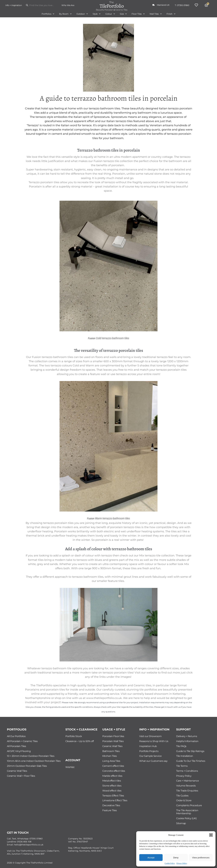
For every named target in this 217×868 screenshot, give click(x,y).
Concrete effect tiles (114, 771)
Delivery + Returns (187, 736)
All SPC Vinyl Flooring (19, 751)
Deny (176, 858)
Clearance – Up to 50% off (80, 741)
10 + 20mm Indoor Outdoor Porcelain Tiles (31, 756)
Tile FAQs (181, 746)
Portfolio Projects (149, 751)
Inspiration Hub (148, 746)
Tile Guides (182, 796)
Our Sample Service (150, 756)
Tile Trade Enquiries (187, 791)
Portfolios (48, 14)
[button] (211, 835)
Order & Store (184, 800)
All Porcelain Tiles (17, 746)
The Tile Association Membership (187, 812)
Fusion (92, 338)
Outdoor (82, 14)
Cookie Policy (170, 863)
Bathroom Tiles (111, 751)
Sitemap (181, 823)
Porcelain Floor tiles (113, 736)
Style (97, 14)
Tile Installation (185, 756)
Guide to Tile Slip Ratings (190, 751)
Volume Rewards (186, 786)
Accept (151, 858)
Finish (171, 14)
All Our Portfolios (16, 736)
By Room (65, 14)
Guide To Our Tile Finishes (191, 761)
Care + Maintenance (187, 781)
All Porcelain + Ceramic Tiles (22, 741)
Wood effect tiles (112, 791)
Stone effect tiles (112, 786)
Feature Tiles (110, 810)
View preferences (201, 858)
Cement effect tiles (113, 766)
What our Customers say (153, 761)
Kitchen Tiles (110, 756)
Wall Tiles (156, 14)
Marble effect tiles (112, 776)
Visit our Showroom (150, 736)
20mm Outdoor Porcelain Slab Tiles (27, 766)
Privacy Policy (182, 863)
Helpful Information (187, 741)
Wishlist (70, 767)
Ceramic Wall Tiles (17, 771)
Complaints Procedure (189, 805)
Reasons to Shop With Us (154, 741)
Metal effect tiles (112, 781)
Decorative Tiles (111, 805)
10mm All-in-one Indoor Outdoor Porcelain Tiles (34, 761)
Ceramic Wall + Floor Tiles (21, 776)
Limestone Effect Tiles (115, 800)
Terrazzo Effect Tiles (113, 796)
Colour (110, 14)
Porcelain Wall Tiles (113, 741)
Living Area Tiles (111, 761)
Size (123, 14)
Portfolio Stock (74, 736)
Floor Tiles (138, 14)
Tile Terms (182, 766)
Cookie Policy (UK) (186, 818)
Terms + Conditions (187, 771)
